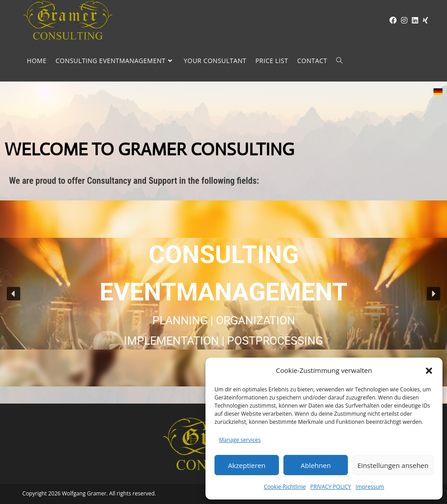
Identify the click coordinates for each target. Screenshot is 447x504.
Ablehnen (316, 465)
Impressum (370, 487)
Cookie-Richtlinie (285, 487)
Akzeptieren (247, 465)
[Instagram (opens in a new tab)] (402, 20)
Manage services (240, 440)
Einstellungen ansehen (393, 465)
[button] (429, 371)
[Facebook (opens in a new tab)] (391, 20)
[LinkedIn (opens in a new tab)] (413, 20)
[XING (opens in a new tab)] (423, 20)
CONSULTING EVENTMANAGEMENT (223, 273)
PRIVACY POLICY (331, 487)
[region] (223, 293)
